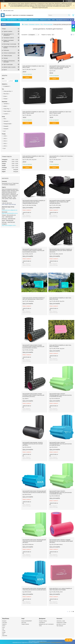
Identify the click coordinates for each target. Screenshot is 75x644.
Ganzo (4, 626)
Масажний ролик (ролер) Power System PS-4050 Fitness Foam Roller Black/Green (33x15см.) (33, 251)
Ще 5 (5, 131)
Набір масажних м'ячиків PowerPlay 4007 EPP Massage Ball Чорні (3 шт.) (34, 299)
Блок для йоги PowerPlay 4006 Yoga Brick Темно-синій (33, 112)
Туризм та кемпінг (8, 31)
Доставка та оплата (34, 20)
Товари (26, 24)
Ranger (4, 632)
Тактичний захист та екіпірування (8, 35)
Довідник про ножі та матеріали (46, 624)
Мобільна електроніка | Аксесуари (9, 61)
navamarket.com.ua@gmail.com (10, 210)
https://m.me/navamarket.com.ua (10, 213)
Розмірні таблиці (43, 621)
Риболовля (6, 50)
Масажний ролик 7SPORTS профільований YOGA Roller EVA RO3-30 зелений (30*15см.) (61, 493)
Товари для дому (8, 56)
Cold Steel (5, 623)
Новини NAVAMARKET (27, 621)
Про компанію (60, 626)
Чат (69, 640)
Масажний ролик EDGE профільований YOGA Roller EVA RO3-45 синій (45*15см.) (34, 492)
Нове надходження (12, 20)
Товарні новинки (25, 624)
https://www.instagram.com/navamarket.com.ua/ (10, 225)
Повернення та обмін (45, 20)
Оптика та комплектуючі (9, 53)
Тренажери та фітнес (34, 24)
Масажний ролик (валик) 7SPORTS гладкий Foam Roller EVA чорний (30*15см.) (33, 444)
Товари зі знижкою (23, 20)
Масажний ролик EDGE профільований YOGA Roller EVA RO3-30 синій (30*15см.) (34, 589)
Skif (3, 629)
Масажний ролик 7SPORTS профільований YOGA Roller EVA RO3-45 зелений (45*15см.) (61, 395)
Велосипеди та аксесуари (10, 44)
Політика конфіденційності (57, 643)
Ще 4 (5, 148)
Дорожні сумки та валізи (9, 67)
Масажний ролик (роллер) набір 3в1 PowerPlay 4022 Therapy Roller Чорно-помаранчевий (60, 67)
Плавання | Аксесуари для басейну (10, 47)
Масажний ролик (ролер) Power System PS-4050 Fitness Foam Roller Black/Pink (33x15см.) (33, 395)
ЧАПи (40, 626)
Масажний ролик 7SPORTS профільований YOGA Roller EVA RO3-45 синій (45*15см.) (61, 444)
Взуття (5, 70)
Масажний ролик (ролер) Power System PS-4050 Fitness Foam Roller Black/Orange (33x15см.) (33, 347)
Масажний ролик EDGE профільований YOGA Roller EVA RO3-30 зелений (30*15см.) (34, 541)
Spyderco (4, 624)
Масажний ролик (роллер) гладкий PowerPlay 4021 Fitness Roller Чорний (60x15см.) (60, 202)
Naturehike (5, 636)
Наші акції (24, 623)
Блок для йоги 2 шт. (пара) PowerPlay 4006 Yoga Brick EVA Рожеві (61, 589)
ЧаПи (53, 20)
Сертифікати (42, 623)
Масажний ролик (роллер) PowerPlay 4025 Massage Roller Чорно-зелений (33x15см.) (61, 251)
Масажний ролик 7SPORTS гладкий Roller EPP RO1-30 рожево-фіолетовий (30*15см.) (61, 541)
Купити (27, 77)
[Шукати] (69, 15)
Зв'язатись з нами (61, 621)
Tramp (4, 631)
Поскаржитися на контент (45, 643)
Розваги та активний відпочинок (8, 41)
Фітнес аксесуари (48, 24)
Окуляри (6, 58)
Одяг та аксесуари (8, 64)
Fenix (4, 627)
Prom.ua (45, 641)
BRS (3, 634)
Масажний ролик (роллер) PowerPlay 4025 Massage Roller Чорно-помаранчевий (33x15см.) (34, 202)
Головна (4, 20)
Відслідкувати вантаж (62, 20)
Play (42, 24)
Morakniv (4, 621)
